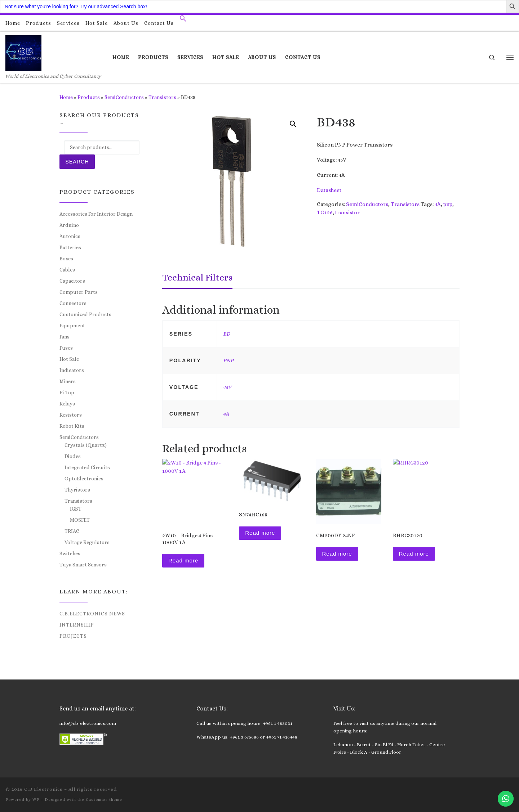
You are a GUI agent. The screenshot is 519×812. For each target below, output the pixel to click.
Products (89, 97)
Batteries (70, 247)
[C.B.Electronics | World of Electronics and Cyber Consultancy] (23, 52)
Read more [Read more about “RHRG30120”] (414, 554)
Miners (68, 381)
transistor (347, 212)
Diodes (73, 456)
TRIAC (72, 531)
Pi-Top (67, 392)
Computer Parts (79, 292)
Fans (65, 337)
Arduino (69, 225)
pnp (448, 204)
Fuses (66, 348)
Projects (73, 636)
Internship (77, 625)
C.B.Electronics (43, 789)
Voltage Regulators (87, 542)
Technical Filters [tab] (197, 277)
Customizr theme (104, 800)
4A (438, 204)
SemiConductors (124, 97)
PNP (228, 360)
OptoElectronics (84, 479)
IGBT (76, 509)
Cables (67, 270)
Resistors (71, 415)
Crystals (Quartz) (86, 445)
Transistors (162, 97)
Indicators (72, 370)
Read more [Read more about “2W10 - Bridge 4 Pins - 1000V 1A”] (183, 560)
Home (66, 97)
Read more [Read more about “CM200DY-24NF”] (337, 554)
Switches (70, 553)
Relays (67, 404)
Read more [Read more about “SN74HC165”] (260, 533)
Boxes (66, 259)
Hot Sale (69, 359)
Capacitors (72, 281)
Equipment (72, 326)
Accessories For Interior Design (96, 214)
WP (36, 800)
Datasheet (329, 190)
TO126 (325, 212)
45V (227, 387)
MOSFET (80, 520)
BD (227, 334)
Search (77, 162)
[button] (183, 20)
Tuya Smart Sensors (83, 565)
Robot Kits (72, 426)
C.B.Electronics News (92, 614)
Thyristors (77, 490)
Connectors (73, 303)
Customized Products (85, 314)
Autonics (70, 236)
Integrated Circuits (87, 467)
